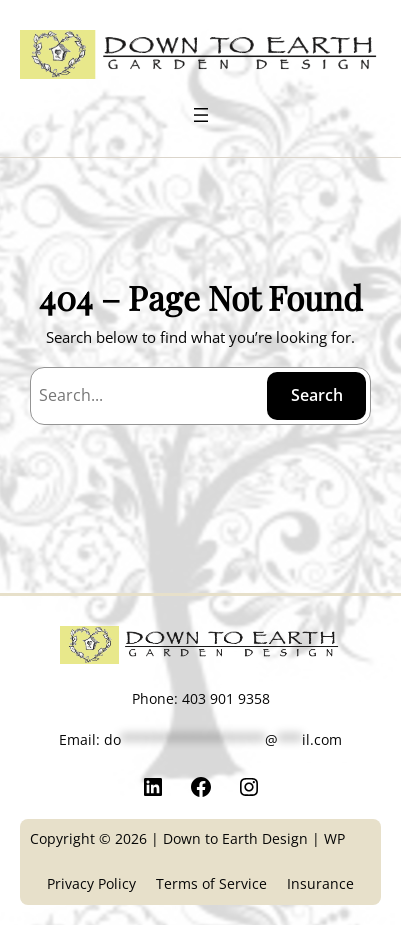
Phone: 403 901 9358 (201, 698)
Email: (200, 739)
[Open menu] (201, 115)
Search (317, 395)
